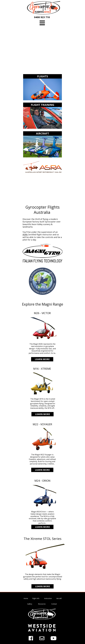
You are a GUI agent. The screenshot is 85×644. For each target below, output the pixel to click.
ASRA (25, 235)
